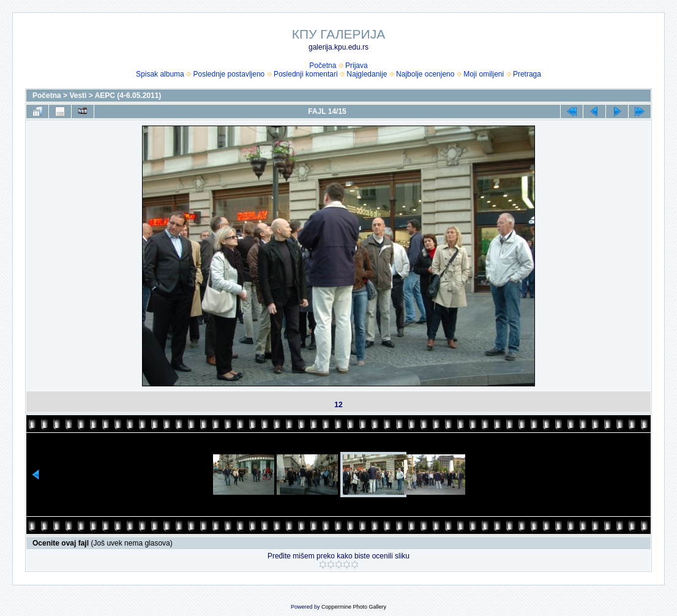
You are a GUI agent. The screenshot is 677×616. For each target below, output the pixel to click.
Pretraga (527, 74)
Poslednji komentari (306, 74)
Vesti (78, 96)
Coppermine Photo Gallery (354, 607)
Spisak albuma (160, 74)
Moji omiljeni (484, 74)
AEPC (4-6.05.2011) (128, 96)
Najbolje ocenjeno (425, 74)
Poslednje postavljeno (229, 74)
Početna (323, 66)
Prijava (357, 66)
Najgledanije (367, 74)
